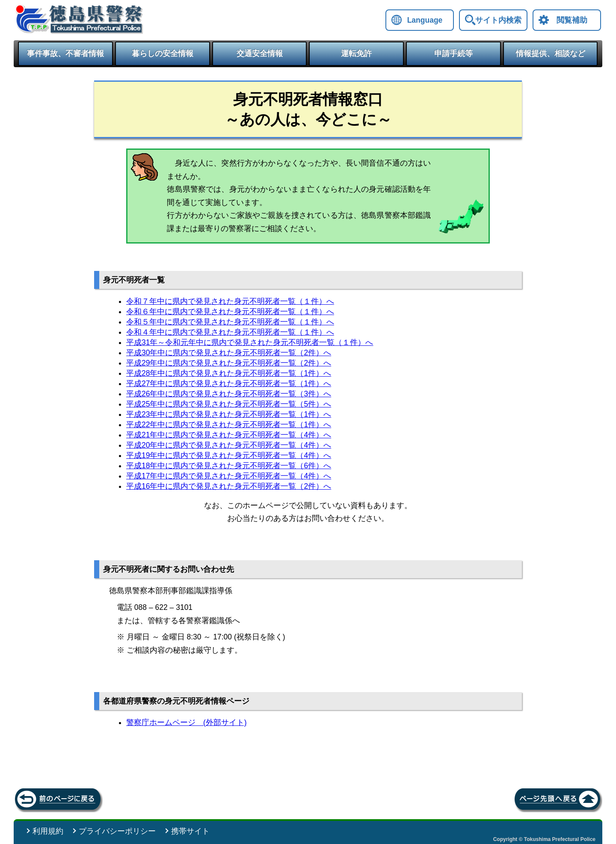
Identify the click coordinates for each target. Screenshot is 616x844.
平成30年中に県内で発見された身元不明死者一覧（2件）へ (229, 353)
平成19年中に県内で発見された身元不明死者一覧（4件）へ (229, 455)
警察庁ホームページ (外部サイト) (187, 722)
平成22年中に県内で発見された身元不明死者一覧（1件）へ (229, 425)
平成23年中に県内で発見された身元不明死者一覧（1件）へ (229, 414)
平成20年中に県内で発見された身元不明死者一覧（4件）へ (229, 445)
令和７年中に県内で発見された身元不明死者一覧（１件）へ (230, 301)
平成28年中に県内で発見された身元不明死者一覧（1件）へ (229, 373)
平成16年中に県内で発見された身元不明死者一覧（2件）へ (229, 486)
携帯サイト (190, 831)
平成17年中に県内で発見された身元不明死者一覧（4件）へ (229, 476)
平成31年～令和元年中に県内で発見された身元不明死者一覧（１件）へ (250, 342)
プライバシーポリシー (117, 831)
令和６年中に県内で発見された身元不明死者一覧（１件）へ (230, 312)
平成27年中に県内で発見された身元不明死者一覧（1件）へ (229, 383)
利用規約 (48, 831)
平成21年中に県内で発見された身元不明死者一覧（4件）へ (229, 435)
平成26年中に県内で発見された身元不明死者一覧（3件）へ (229, 394)
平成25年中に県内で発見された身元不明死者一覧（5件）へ (229, 404)
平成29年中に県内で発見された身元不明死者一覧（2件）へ (229, 363)
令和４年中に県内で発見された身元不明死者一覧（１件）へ (230, 332)
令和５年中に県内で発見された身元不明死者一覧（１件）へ (230, 322)
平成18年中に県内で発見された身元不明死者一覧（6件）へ (229, 466)
